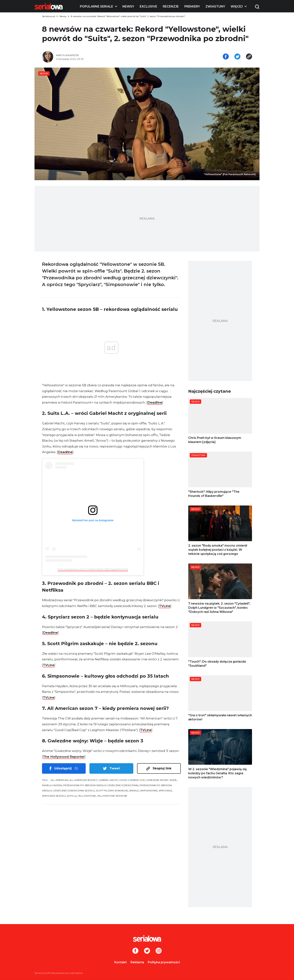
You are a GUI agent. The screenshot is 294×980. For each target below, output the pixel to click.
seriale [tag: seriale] (134, 791)
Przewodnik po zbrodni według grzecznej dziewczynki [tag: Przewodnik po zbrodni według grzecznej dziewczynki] (101, 785)
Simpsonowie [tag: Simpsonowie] (149, 791)
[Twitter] (147, 951)
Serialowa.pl (49, 16)
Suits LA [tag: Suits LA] (72, 796)
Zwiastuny (215, 6)
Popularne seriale (96, 6)
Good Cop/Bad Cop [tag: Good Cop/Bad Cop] (132, 780)
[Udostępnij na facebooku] (226, 57)
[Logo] (49, 6)
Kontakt (121, 962)
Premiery (192, 6)
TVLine (165, 606)
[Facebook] (135, 951)
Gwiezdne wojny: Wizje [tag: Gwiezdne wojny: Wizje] (161, 780)
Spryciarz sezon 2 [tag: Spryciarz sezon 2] (54, 796)
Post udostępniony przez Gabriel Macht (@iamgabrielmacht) (93, 569)
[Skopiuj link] (249, 57)
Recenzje (171, 6)
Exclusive (148, 6)
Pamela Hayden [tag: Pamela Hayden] (52, 785)
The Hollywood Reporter (64, 757)
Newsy (128, 6)
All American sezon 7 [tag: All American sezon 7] (83, 780)
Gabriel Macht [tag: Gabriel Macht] (108, 780)
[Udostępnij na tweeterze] (237, 57)
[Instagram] (159, 951)
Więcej (237, 6)
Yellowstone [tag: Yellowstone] (87, 796)
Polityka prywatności (164, 962)
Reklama (137, 962)
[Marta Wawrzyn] (100, 55)
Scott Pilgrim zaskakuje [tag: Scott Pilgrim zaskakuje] (112, 791)
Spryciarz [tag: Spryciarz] (165, 791)
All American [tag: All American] (59, 780)
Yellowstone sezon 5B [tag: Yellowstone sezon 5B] (112, 796)
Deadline (155, 402)
